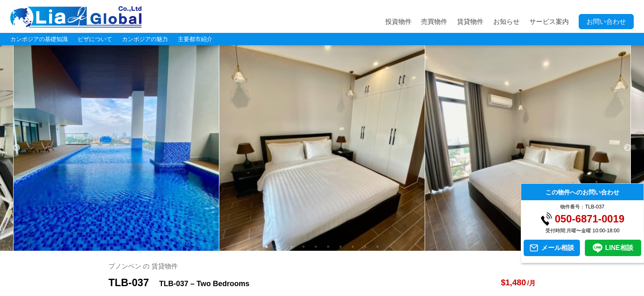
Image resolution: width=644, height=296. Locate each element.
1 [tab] (267, 247)
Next (628, 148)
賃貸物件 (470, 22)
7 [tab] (340, 247)
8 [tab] (353, 247)
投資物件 (398, 22)
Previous (16, 148)
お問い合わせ (606, 22)
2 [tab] (279, 247)
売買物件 (434, 22)
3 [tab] (291, 247)
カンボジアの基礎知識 (39, 39)
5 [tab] (316, 247)
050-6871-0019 (590, 219)
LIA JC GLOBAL (76, 17)
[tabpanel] (322, 148)
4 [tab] (304, 247)
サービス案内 (549, 22)
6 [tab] (328, 247)
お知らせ (506, 22)
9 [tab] (365, 247)
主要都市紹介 (195, 39)
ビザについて (95, 39)
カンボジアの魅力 (145, 39)
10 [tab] (377, 247)
